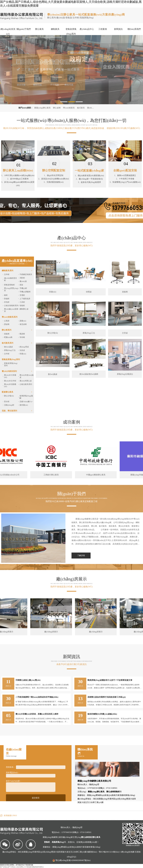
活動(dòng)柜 (9, 405)
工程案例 (103, 29)
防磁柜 (7, 299)
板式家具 (81, 108)
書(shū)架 (23, 281)
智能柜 (22, 306)
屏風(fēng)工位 (10, 350)
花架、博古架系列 (9, 411)
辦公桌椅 (57, 108)
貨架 (21, 285)
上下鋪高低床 (25, 299)
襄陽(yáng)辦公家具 (42, 108)
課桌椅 (7, 324)
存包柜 (7, 302)
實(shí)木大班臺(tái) (10, 376)
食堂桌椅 (23, 324)
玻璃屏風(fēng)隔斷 (26, 397)
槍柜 (6, 295)
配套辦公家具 (8, 392)
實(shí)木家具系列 (9, 371)
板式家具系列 (8, 343)
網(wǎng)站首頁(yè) (8, 31)
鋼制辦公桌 (24, 309)
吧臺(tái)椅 (8, 337)
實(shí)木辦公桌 (26, 381)
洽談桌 (22, 350)
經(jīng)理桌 (24, 347)
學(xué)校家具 (69, 108)
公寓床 (7, 321)
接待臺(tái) (24, 405)
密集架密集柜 (9, 285)
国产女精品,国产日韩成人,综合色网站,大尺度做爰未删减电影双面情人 (22, 867)
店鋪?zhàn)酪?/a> (26, 402)
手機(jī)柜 (23, 288)
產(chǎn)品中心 (87, 29)
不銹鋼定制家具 (26, 274)
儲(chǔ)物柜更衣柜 (10, 279)
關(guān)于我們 (24, 29)
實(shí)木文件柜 (10, 381)
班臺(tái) (23, 354)
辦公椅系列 (7, 330)
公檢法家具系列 (26, 384)
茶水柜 (7, 402)
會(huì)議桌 (8, 347)
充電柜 (22, 295)
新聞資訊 (118, 29)
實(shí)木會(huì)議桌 (27, 376)
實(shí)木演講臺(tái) (10, 385)
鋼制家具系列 (8, 271)
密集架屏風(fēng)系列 (71, 31)
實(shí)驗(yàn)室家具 (11, 310)
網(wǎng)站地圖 (128, 852)
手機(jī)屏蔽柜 (25, 292)
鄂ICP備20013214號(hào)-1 (110, 852)
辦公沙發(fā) (9, 396)
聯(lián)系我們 (134, 29)
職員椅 (22, 334)
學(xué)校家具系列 (10, 317)
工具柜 (22, 302)
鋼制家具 (55, 29)
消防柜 (22, 278)
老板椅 (7, 334)
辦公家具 (39, 29)
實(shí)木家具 (93, 108)
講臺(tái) (23, 321)
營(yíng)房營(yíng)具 (11, 289)
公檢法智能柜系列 (11, 306)
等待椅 (22, 337)
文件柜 (7, 274)
